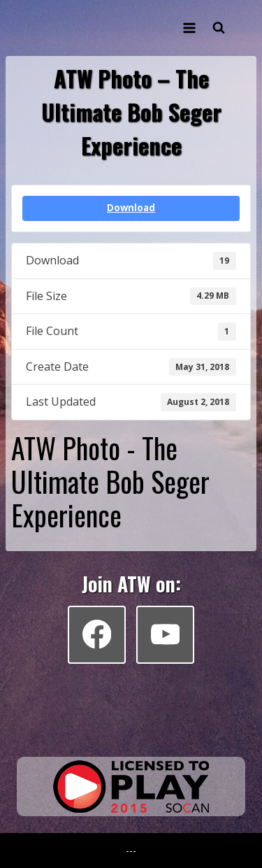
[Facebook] (97, 635)
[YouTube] (165, 635)
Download (131, 208)
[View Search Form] (219, 28)
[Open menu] (189, 28)
